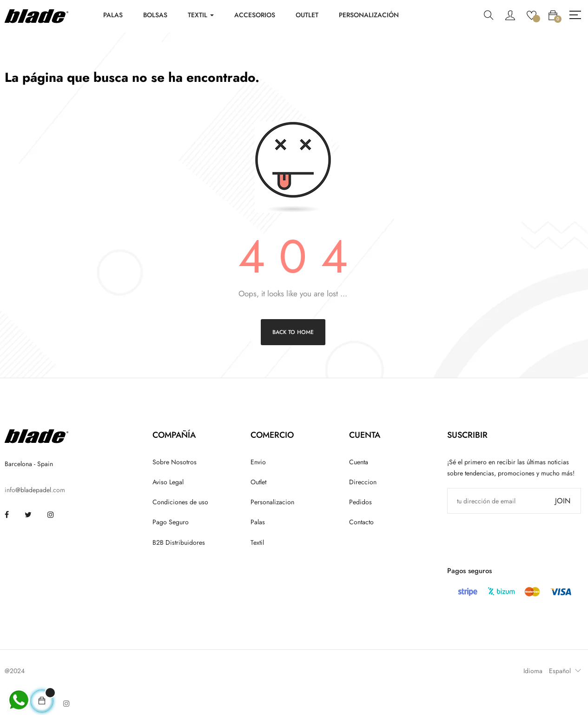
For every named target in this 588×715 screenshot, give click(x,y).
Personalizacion (272, 502)
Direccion (363, 482)
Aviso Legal (168, 482)
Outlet (258, 482)
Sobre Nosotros (175, 462)
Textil (257, 542)
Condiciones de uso (180, 502)
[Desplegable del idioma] (563, 671)
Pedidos (360, 502)
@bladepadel (33, 490)
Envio (258, 462)
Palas (258, 522)
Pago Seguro (171, 522)
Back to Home (293, 332)
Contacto (361, 522)
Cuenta (359, 462)
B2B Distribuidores (179, 542)
